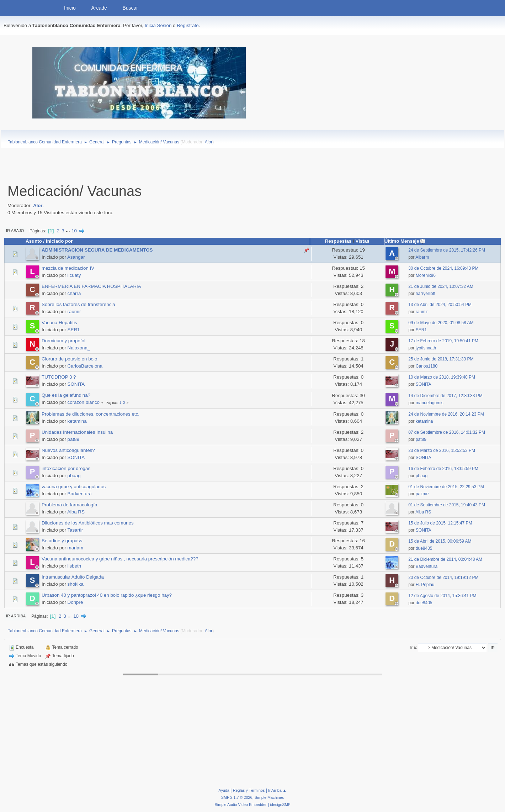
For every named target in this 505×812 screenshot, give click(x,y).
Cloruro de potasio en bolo (69, 359)
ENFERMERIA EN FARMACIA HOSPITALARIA (91, 286)
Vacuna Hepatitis (59, 323)
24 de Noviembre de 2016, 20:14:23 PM (446, 414)
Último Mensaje (405, 241)
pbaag (74, 476)
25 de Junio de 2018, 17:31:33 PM (441, 359)
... (68, 231)
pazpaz (423, 494)
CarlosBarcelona (85, 366)
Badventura (80, 494)
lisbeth (75, 566)
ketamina (77, 421)
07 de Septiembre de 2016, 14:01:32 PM (447, 432)
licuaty (74, 275)
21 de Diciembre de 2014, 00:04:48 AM (445, 559)
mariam (75, 548)
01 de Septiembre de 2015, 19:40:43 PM (447, 505)
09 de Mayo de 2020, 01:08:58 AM (441, 323)
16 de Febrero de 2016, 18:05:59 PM (443, 469)
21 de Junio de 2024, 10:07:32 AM (441, 286)
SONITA (76, 384)
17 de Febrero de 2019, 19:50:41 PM (443, 341)
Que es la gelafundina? (66, 395)
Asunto (34, 241)
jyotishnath (426, 348)
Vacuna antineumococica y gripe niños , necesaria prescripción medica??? (120, 559)
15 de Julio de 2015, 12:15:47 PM (440, 523)
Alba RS (76, 512)
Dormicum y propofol (63, 341)
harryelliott (426, 294)
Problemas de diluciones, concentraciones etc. (91, 414)
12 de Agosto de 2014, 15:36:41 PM (442, 596)
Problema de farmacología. (70, 505)
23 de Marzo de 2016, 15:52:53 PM (442, 450)
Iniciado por (59, 241)
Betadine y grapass (62, 541)
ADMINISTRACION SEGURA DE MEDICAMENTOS (97, 250)
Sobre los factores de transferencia (78, 304)
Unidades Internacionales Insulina (77, 432)
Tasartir (75, 530)
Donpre (75, 602)
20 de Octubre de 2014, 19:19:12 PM (443, 578)
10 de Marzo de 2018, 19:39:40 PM (442, 377)
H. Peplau (425, 585)
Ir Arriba (16, 616)
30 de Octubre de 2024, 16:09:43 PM (443, 268)
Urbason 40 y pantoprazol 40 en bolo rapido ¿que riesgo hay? (107, 595)
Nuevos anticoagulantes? (68, 450)
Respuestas (338, 241)
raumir (74, 312)
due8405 (424, 548)
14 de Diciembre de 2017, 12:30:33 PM (445, 396)
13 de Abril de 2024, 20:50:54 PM (440, 305)
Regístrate (188, 25)
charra (74, 293)
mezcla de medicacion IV (68, 268)
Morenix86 (426, 275)
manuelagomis (430, 403)
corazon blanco (84, 402)
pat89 (73, 439)
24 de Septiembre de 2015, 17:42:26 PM (447, 250)
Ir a (413, 647)
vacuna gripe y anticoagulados (74, 487)
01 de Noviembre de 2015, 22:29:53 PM (446, 487)
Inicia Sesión (158, 25)
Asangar (76, 257)
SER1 (74, 330)
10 (74, 231)
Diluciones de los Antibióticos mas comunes (88, 523)
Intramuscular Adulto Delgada (73, 577)
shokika (76, 584)
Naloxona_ (79, 348)
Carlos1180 (427, 366)
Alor (209, 142)
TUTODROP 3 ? (59, 377)
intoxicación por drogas (66, 468)
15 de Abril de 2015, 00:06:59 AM (440, 541)
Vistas (363, 241)
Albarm (422, 257)
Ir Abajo (15, 231)
